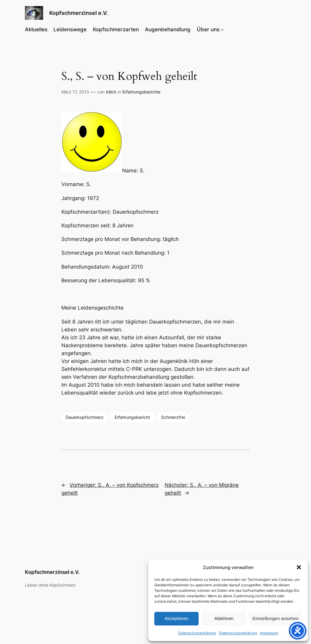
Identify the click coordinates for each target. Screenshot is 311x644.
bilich (111, 92)
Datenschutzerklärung (197, 633)
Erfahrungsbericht (132, 417)
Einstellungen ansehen (275, 618)
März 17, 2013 (75, 92)
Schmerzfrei (173, 417)
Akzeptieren (176, 618)
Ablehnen (224, 618)
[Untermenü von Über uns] (222, 29)
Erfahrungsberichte (141, 92)
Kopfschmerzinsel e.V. (79, 13)
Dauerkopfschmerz (85, 417)
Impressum (269, 633)
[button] (299, 567)
